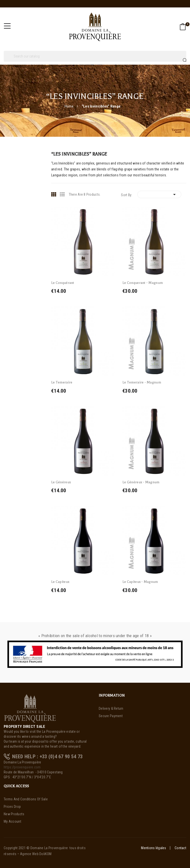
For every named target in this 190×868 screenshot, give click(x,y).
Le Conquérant (63, 283)
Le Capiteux (60, 582)
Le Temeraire (62, 382)
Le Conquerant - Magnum (143, 283)
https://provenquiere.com (22, 767)
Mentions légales (154, 848)
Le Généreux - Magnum (141, 482)
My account (12, 821)
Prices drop (12, 807)
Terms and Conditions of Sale (26, 799)
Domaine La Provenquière (49, 848)
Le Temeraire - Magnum (142, 382)
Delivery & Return (111, 708)
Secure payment (111, 716)
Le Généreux (61, 482)
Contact (180, 848)
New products (14, 814)
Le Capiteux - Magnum (140, 582)
